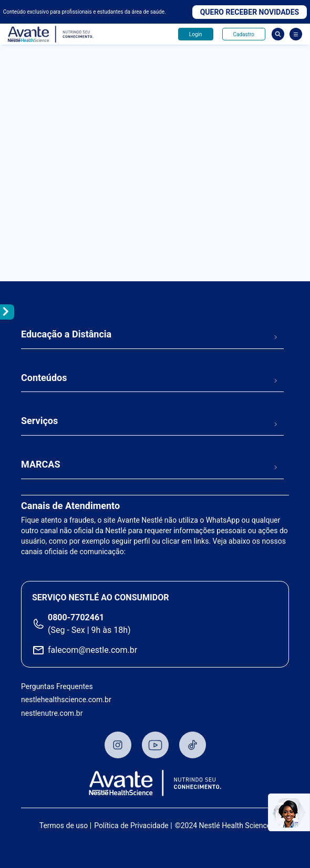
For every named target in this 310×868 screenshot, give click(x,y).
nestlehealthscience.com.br (66, 700)
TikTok (193, 745)
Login (196, 34)
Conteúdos (44, 378)
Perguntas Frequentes (57, 686)
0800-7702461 (76, 617)
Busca (278, 34)
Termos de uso (64, 825)
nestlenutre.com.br (52, 713)
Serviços (39, 421)
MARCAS (41, 464)
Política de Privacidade (131, 825)
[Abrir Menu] (296, 34)
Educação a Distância (66, 334)
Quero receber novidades (250, 12)
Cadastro (244, 34)
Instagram (118, 745)
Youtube (155, 745)
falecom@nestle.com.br (92, 650)
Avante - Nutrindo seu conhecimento (51, 34)
